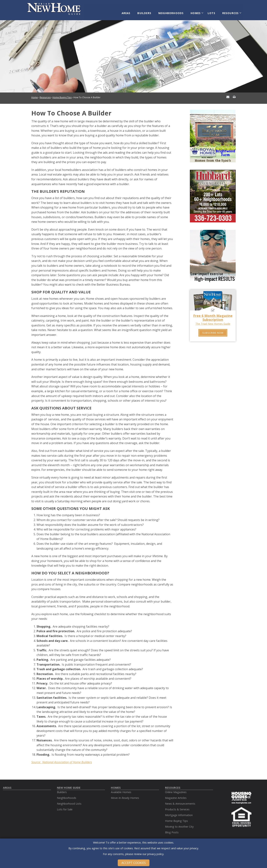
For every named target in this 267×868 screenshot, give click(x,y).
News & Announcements (180, 801)
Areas (131, 11)
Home (35, 95)
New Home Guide (69, 785)
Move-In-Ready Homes (125, 795)
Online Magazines (176, 789)
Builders (148, 11)
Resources (229, 11)
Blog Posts (172, 830)
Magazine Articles (176, 795)
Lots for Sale (65, 807)
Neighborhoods (173, 11)
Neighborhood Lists (69, 801)
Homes (197, 11)
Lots (212, 11)
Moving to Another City (179, 824)
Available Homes (121, 789)
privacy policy (155, 854)
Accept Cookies (134, 863)
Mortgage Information (179, 812)
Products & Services (177, 807)
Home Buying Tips (62, 95)
